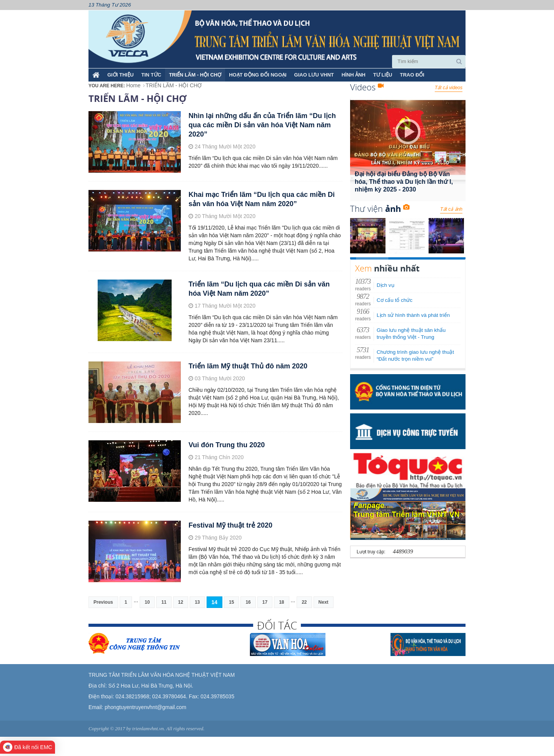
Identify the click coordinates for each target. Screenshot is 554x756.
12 (181, 602)
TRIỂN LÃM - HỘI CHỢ (195, 75)
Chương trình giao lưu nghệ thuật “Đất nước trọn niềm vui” (415, 356)
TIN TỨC (151, 75)
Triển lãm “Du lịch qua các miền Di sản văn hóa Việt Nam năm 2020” (259, 289)
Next (324, 602)
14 (215, 602)
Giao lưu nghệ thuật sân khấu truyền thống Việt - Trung (411, 334)
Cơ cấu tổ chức (395, 300)
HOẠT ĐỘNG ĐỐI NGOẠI (258, 75)
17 (265, 602)
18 (281, 602)
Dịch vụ (385, 285)
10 (147, 602)
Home (133, 85)
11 (164, 602)
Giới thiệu (120, 75)
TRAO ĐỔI (412, 75)
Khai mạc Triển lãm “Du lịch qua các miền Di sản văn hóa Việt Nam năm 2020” (262, 199)
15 (231, 602)
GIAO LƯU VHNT (314, 75)
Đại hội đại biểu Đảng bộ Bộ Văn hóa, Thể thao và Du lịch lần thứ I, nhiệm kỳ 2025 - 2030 (404, 182)
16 (248, 602)
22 (304, 602)
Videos (367, 87)
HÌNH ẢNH (354, 75)
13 (197, 602)
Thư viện (380, 208)
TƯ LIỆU (383, 75)
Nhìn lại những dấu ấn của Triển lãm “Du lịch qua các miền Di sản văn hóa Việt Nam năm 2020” (262, 125)
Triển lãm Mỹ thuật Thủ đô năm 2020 (248, 366)
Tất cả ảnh (451, 209)
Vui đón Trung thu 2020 (227, 445)
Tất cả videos (449, 88)
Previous (103, 602)
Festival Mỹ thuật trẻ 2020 (230, 525)
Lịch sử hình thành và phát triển (413, 315)
